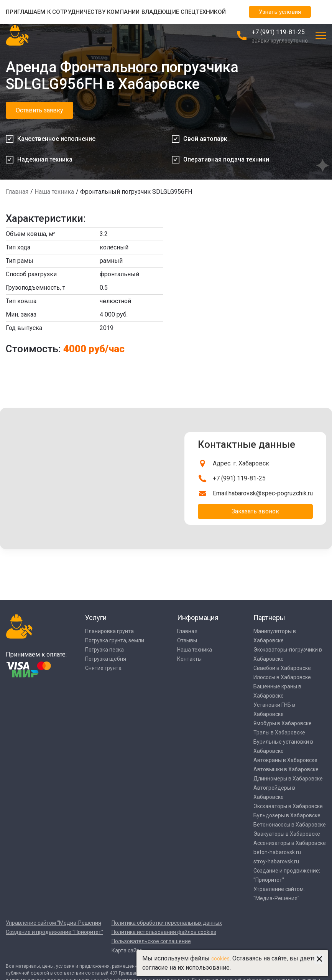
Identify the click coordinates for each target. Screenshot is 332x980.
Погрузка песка (104, 650)
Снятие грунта (103, 668)
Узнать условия (280, 12)
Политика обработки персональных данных (167, 923)
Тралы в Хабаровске (279, 733)
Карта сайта (127, 950)
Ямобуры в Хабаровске (283, 723)
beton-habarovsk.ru (277, 852)
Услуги (96, 618)
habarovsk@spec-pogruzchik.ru (271, 493)
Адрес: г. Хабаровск (241, 463)
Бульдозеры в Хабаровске (287, 815)
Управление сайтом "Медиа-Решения (53, 923)
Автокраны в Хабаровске (285, 760)
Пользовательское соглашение (151, 941)
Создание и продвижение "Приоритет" (54, 932)
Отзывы (187, 640)
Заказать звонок (255, 511)
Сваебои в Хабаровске (282, 668)
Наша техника (54, 192)
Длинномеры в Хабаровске (288, 779)
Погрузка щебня (106, 659)
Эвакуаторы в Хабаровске (287, 834)
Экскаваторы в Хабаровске (288, 806)
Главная (17, 192)
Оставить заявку (39, 110)
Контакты (189, 659)
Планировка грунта (109, 631)
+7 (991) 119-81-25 (278, 32)
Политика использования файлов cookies (164, 932)
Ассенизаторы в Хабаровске (290, 843)
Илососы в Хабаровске (282, 677)
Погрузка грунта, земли (115, 640)
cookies (220, 959)
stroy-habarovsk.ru (276, 861)
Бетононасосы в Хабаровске (290, 825)
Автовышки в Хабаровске (286, 769)
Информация (198, 618)
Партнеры (269, 618)
